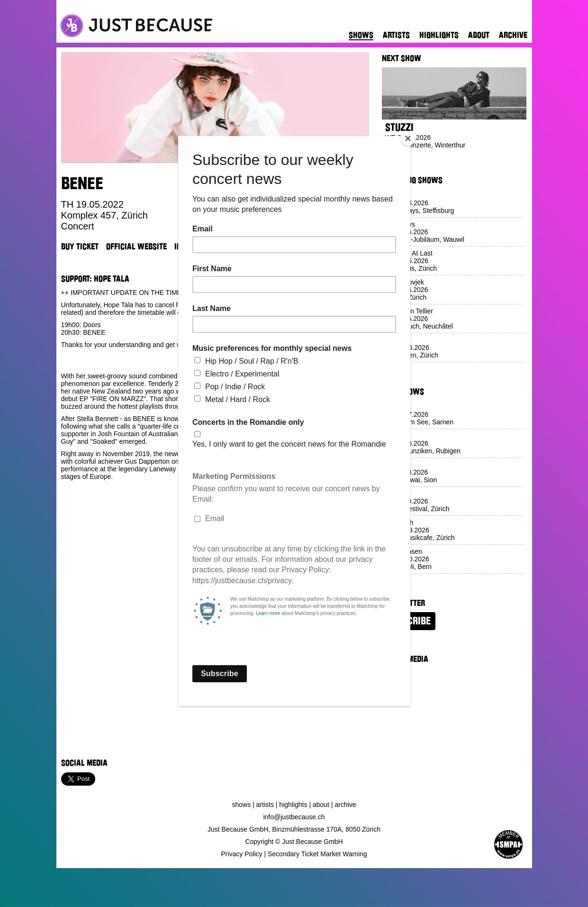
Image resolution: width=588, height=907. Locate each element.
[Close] (408, 138)
